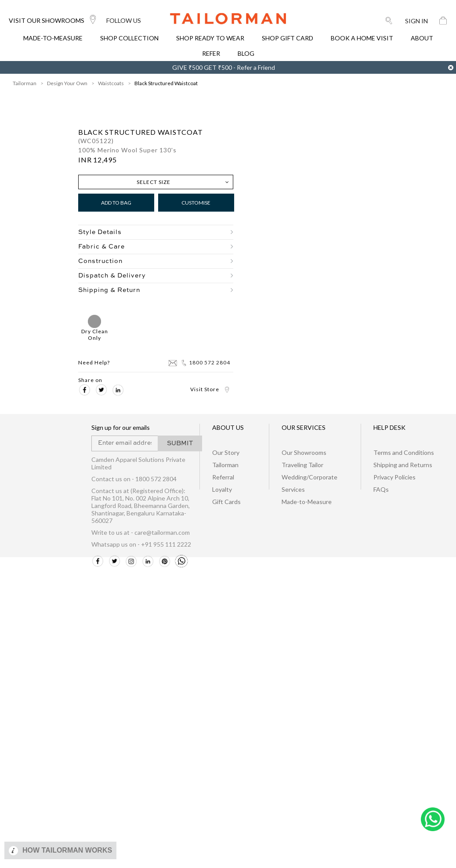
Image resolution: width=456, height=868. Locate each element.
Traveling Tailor (302, 465)
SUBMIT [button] (180, 443)
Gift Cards (226, 502)
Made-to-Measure (307, 502)
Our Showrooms (304, 452)
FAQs (381, 489)
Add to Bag (116, 203)
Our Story (226, 452)
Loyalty (222, 489)
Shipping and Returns (403, 465)
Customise (196, 203)
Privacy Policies (394, 477)
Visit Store (210, 389)
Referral (223, 477)
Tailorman (225, 465)
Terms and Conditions (404, 452)
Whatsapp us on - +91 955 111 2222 (141, 544)
